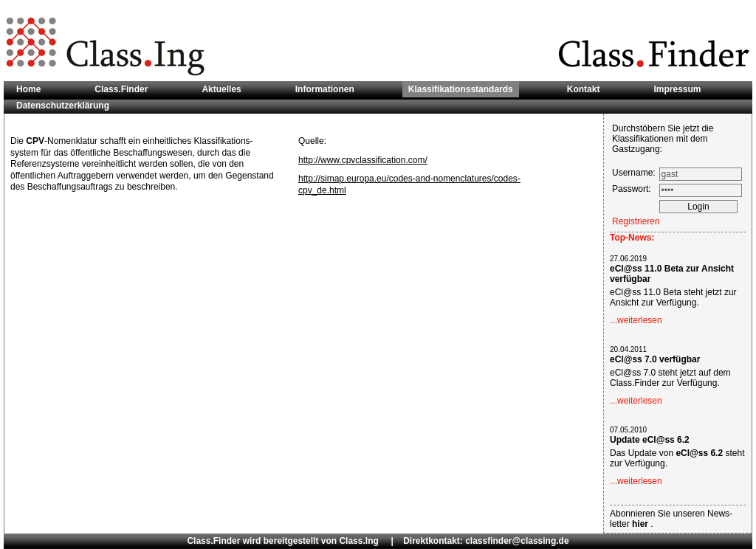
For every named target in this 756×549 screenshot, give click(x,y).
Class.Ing (358, 541)
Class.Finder (121, 89)
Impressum (677, 89)
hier (641, 524)
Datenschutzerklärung (63, 106)
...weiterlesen (636, 320)
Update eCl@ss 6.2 (650, 440)
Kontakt (584, 89)
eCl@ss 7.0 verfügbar (655, 359)
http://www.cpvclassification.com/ (363, 160)
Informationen (325, 89)
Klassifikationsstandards (461, 89)
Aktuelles (221, 89)
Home (28, 89)
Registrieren (636, 221)
